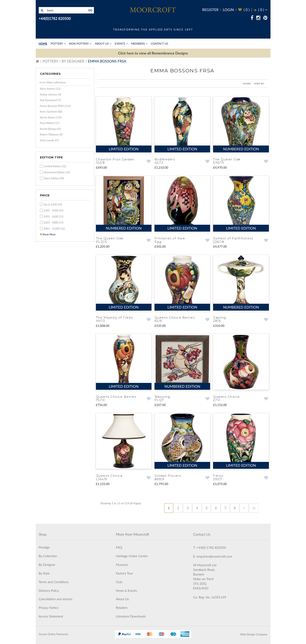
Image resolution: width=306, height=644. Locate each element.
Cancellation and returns (56, 599)
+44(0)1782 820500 (55, 18)
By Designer (73, 61)
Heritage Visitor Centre (132, 556)
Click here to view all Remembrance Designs (153, 53)
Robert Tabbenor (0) (51, 134)
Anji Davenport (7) (50, 100)
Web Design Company (254, 634)
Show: (247, 84)
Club (119, 582)
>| (254, 508)
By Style (44, 573)
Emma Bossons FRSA (107, 61)
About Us (102, 44)
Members (138, 44)
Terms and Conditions (54, 582)
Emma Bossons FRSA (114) (55, 106)
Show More (49, 234)
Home (43, 44)
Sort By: (259, 84)
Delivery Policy (49, 590)
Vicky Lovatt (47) (49, 140)
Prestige (44, 547)
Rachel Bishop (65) (51, 129)
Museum (122, 565)
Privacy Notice (49, 608)
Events (120, 44)
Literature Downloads (131, 616)
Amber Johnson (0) (51, 94)
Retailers (122, 608)
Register (210, 10)
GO (90, 10)
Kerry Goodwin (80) (51, 112)
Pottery (57, 44)
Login (228, 10)
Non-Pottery (79, 44)
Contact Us (160, 44)
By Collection (48, 556)
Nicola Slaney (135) (51, 117)
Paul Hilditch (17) (50, 123)
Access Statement (51, 616)
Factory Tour (125, 573)
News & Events (127, 590)
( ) (244, 10)
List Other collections (54, 82)
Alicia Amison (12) (50, 89)
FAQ (119, 547)
